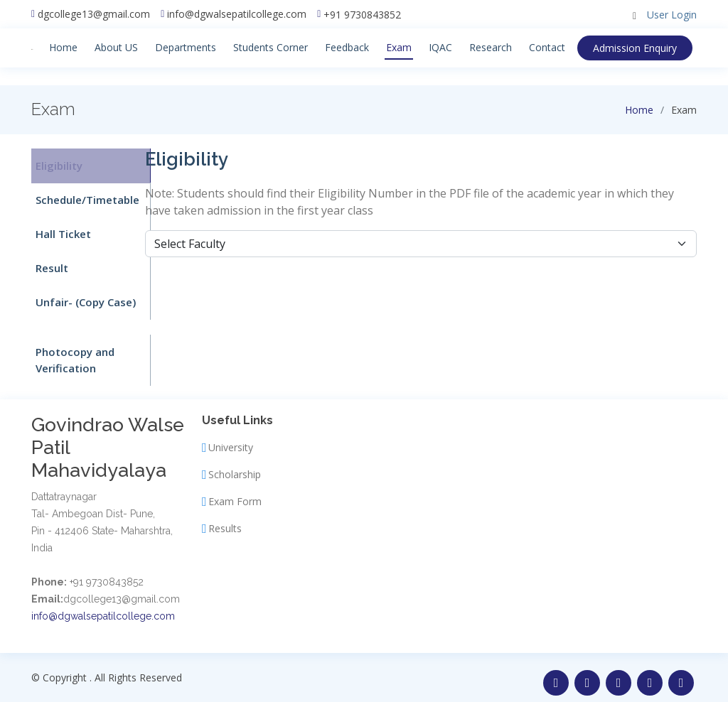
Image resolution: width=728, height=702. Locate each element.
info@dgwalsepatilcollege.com (237, 14)
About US (114, 47)
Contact (545, 47)
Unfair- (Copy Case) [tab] (81, 294)
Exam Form (235, 491)
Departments (183, 47)
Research (488, 47)
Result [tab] (48, 261)
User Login (672, 15)
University (231, 437)
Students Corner (268, 47)
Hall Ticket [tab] (59, 229)
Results (225, 518)
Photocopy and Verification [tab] (71, 351)
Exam (397, 47)
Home (61, 47)
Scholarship (235, 464)
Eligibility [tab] (55, 165)
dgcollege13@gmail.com (94, 14)
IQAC (438, 47)
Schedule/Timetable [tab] (83, 197)
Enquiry (642, 48)
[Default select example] (421, 244)
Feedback (345, 47)
